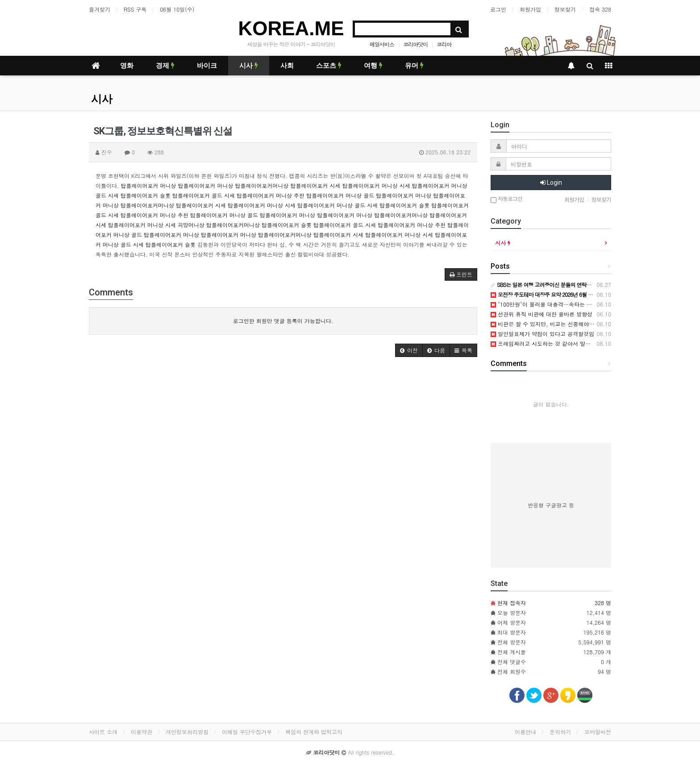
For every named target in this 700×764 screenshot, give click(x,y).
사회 (287, 66)
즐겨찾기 (100, 9)
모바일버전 (598, 732)
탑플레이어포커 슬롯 (146, 195)
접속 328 (600, 9)
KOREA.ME (291, 28)
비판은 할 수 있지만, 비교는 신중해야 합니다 (549, 324)
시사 (249, 66)
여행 (373, 66)
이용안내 (525, 732)
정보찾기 (565, 9)
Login (551, 183)
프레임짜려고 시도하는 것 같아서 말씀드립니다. (552, 343)
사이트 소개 (103, 732)
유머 (414, 66)
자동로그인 (506, 199)
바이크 (207, 66)
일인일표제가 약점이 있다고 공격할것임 (542, 334)
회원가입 (530, 9)
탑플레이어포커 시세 (316, 185)
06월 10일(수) (177, 9)
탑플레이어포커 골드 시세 (204, 195)
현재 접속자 (512, 603)
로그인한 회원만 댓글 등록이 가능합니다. (283, 321)
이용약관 (142, 732)
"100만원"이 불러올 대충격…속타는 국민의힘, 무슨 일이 (563, 304)
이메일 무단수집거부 (247, 732)
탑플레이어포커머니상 (262, 185)
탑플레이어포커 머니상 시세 (376, 185)
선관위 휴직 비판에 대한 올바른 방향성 (542, 314)
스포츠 (329, 66)
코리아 (444, 44)
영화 (127, 66)
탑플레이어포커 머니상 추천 (271, 195)
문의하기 (560, 732)
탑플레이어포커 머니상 (149, 185)
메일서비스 (382, 44)
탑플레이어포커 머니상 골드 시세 (337, 205)
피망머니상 (191, 225)
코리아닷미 (415, 44)
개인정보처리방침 (187, 732)
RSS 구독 (135, 9)
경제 (165, 66)
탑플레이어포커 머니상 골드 (340, 195)
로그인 (498, 9)
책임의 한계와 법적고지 (314, 732)
